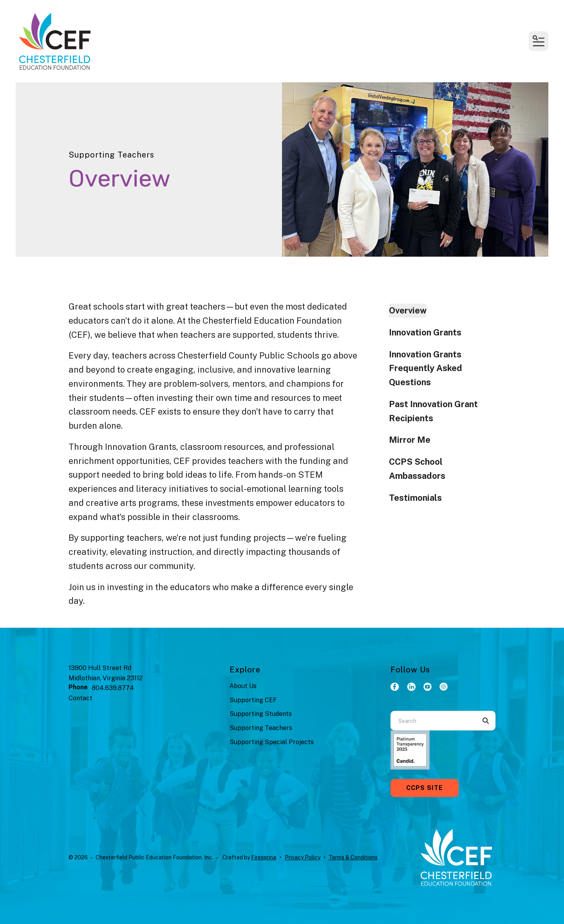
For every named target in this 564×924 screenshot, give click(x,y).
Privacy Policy (303, 857)
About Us (243, 686)
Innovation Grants (425, 332)
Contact (80, 698)
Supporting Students (261, 714)
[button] (539, 41)
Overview (408, 310)
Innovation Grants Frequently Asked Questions (426, 368)
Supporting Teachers (261, 728)
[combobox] (433, 721)
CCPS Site (425, 788)
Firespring (264, 857)
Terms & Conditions (353, 857)
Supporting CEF (253, 700)
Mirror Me (410, 440)
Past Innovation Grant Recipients (433, 411)
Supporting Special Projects (272, 742)
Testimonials (415, 498)
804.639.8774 (113, 688)
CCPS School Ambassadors (417, 469)
